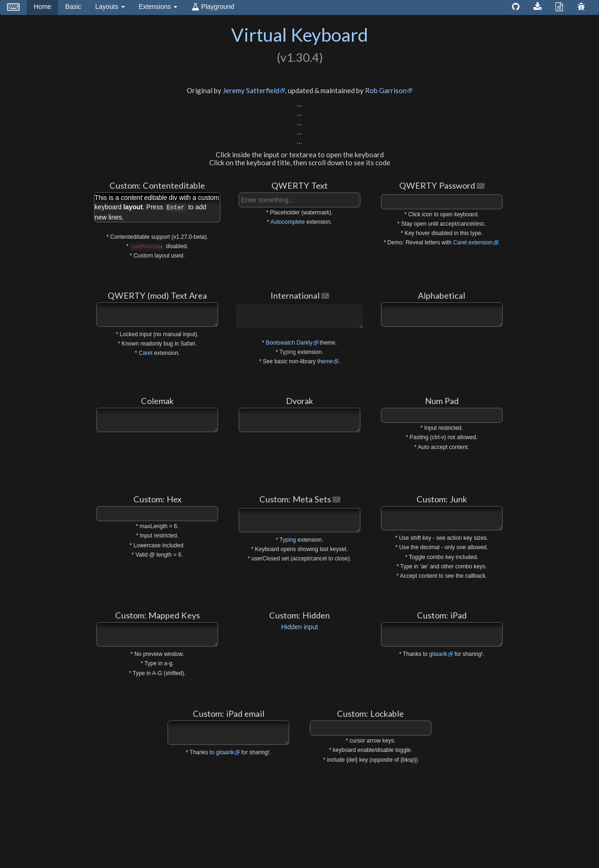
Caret (145, 353)
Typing (288, 352)
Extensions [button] (158, 7)
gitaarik (438, 654)
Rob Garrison (386, 90)
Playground (213, 7)
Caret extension (473, 243)
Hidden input (300, 627)
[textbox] (299, 200)
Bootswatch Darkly (289, 343)
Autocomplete (288, 222)
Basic (73, 7)
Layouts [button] (110, 7)
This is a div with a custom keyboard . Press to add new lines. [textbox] (157, 207)
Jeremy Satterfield (251, 90)
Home (46, 6)
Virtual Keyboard (300, 35)
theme (325, 361)
